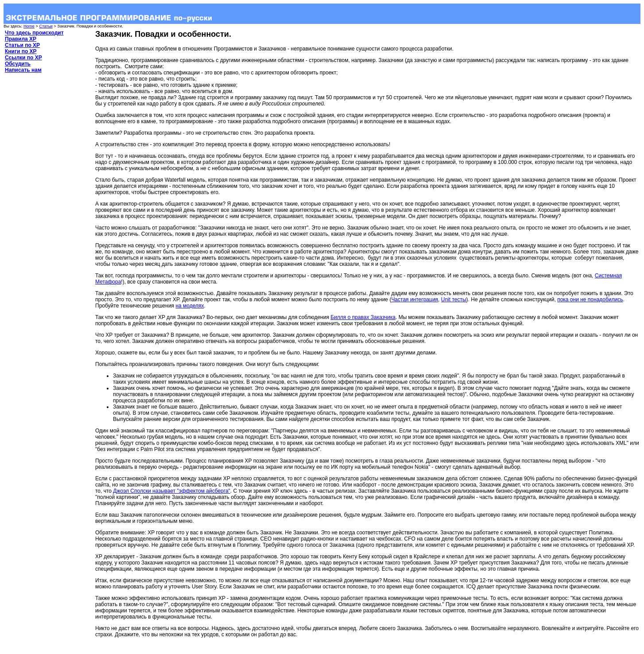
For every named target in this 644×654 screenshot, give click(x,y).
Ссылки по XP (23, 58)
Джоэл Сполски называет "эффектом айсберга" (172, 491)
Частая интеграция (415, 300)
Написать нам (23, 70)
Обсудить (18, 64)
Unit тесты (454, 300)
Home (29, 26)
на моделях (190, 306)
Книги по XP (21, 51)
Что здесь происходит (34, 33)
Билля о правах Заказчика (363, 317)
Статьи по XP (22, 45)
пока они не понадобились (590, 300)
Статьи (46, 26)
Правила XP (21, 39)
